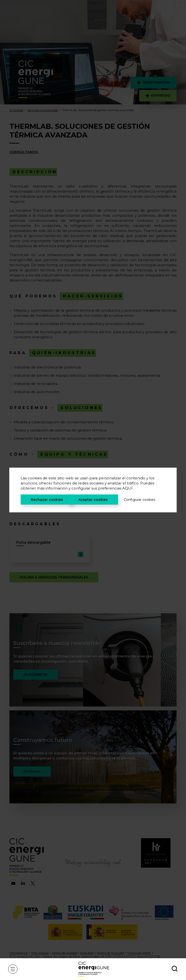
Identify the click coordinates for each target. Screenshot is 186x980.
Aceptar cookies (93, 500)
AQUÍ (127, 488)
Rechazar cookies (47, 500)
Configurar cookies (139, 500)
